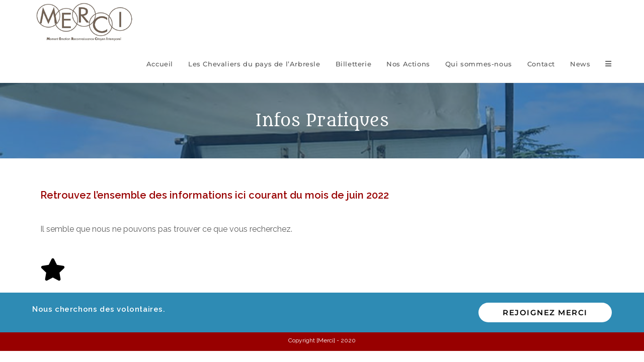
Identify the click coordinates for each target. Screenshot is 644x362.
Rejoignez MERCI (545, 312)
